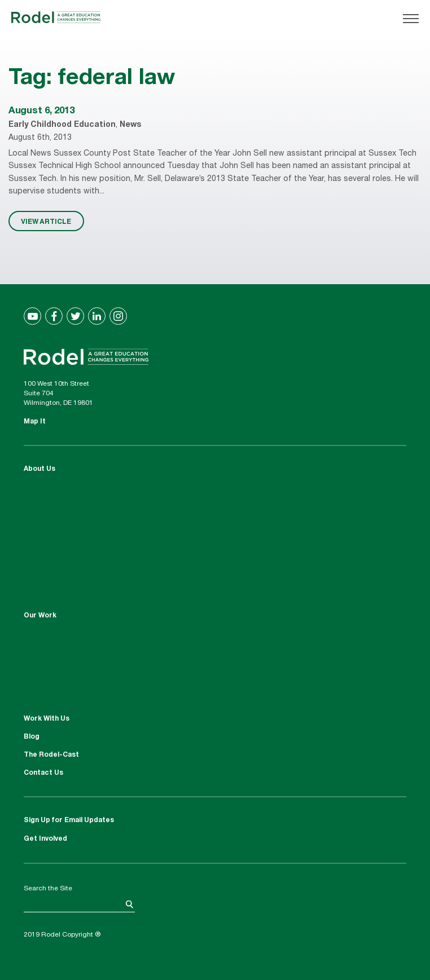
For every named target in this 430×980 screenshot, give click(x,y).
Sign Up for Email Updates (69, 820)
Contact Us (43, 773)
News (130, 125)
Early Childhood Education (62, 125)
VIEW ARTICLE (46, 221)
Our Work (40, 616)
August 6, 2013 (41, 111)
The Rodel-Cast (51, 755)
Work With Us (47, 719)
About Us (40, 469)
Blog (32, 737)
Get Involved (45, 839)
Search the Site (48, 889)
